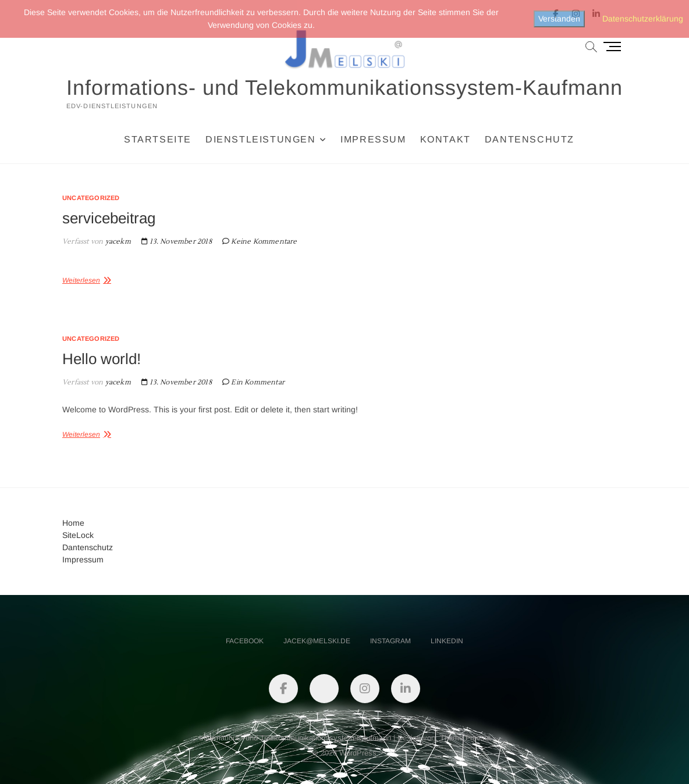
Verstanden (559, 19)
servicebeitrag (109, 218)
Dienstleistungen (261, 139)
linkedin (447, 641)
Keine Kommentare (264, 242)
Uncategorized (91, 198)
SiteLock (78, 535)
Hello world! (102, 359)
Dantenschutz (530, 139)
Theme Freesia (465, 738)
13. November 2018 (177, 242)
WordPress (358, 753)
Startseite (158, 139)
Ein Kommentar (258, 382)
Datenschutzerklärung (643, 19)
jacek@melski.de (317, 641)
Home (73, 523)
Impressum (373, 139)
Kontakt (445, 139)
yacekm (117, 242)
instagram (390, 641)
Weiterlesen (81, 280)
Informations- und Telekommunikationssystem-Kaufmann (344, 88)
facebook (245, 641)
